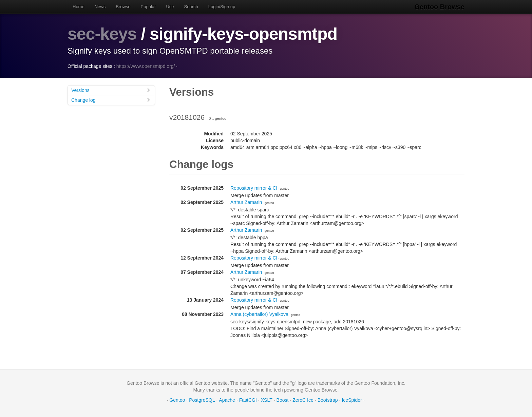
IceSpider (352, 400)
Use (170, 7)
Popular (148, 7)
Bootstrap (328, 400)
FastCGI (248, 400)
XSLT (267, 400)
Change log (111, 100)
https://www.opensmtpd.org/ (146, 66)
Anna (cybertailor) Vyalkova (259, 314)
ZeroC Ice (303, 400)
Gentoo (177, 400)
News (100, 7)
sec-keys (102, 34)
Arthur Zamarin (246, 202)
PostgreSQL (202, 400)
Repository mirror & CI (254, 188)
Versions (111, 90)
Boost (283, 400)
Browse (123, 7)
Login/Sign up (222, 7)
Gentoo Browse (439, 7)
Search (191, 7)
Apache (227, 400)
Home (79, 7)
